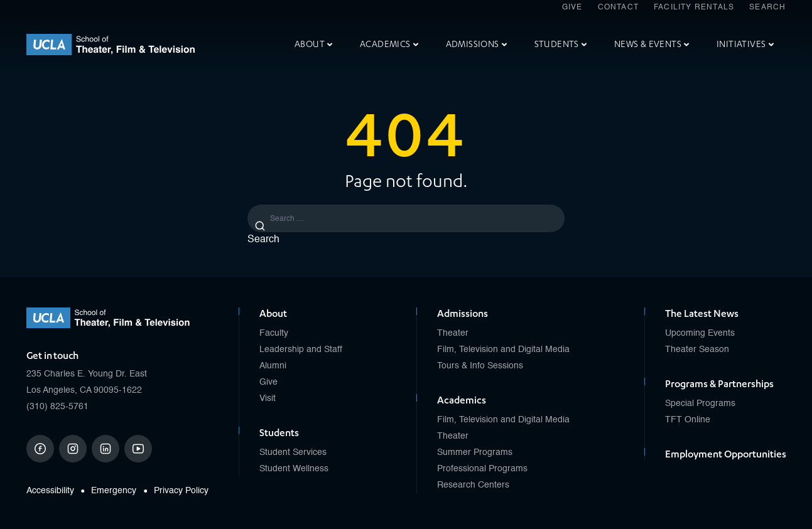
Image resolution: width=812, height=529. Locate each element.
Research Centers (473, 485)
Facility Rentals (694, 8)
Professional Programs (482, 469)
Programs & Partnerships (719, 384)
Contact (618, 8)
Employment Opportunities (726, 454)
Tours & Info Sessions (480, 366)
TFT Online (688, 420)
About (313, 44)
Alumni (273, 366)
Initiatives (745, 44)
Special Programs (700, 403)
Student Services (293, 452)
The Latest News (702, 314)
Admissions (476, 44)
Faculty (274, 333)
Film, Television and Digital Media (503, 350)
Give (572, 8)
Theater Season (697, 350)
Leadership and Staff (301, 350)
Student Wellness (294, 469)
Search (767, 8)
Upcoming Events (700, 333)
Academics (389, 44)
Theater (453, 333)
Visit (268, 398)
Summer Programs (475, 452)
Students (560, 44)
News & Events (652, 44)
